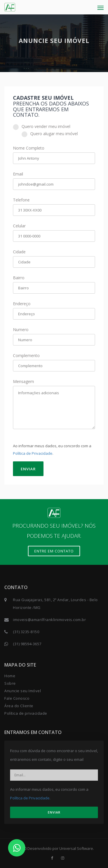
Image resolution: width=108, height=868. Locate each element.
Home (10, 676)
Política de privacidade (26, 713)
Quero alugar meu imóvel (50, 134)
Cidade (19, 252)
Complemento (26, 355)
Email (18, 174)
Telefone (21, 200)
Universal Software (76, 848)
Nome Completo (29, 148)
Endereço (22, 304)
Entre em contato (54, 551)
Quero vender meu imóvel (42, 127)
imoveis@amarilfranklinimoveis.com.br (49, 620)
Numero (21, 330)
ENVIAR (28, 469)
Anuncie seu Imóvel (23, 691)
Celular (19, 226)
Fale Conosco (17, 698)
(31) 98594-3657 (27, 644)
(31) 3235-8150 (26, 632)
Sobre (10, 683)
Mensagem (23, 381)
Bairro (19, 278)
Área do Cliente (19, 706)
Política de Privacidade (33, 453)
